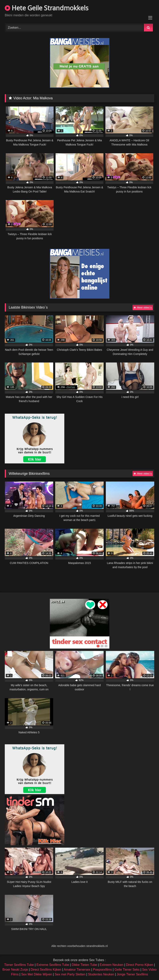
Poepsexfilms (103, 970)
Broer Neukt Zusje (15, 970)
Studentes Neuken (101, 974)
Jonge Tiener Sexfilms (132, 974)
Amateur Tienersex (77, 970)
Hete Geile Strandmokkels (47, 8)
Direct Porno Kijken (140, 965)
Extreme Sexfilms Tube (53, 965)
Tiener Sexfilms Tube (19, 965)
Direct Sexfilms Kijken (46, 970)
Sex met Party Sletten (70, 974)
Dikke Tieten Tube (84, 965)
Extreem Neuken (111, 965)
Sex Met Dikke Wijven (37, 974)
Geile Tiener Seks (127, 970)
